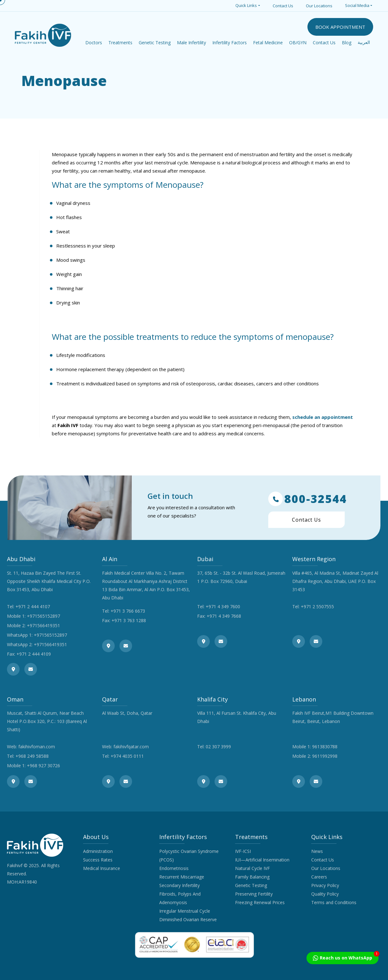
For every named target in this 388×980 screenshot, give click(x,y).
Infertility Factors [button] (230, 43)
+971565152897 (43, 616)
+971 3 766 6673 (128, 611)
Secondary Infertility (179, 885)
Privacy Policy (325, 885)
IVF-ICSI (243, 851)
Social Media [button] (357, 5)
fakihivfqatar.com (131, 747)
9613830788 (325, 747)
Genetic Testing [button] (155, 43)
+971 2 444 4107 (33, 606)
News (317, 851)
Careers (319, 877)
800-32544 (308, 499)
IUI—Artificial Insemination (262, 860)
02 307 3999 (218, 747)
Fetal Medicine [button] (268, 43)
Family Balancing (252, 877)
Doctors (94, 43)
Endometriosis (174, 868)
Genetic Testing (251, 885)
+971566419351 (43, 625)
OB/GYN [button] (298, 43)
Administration (98, 851)
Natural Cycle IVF (252, 868)
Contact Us (283, 6)
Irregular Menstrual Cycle (185, 911)
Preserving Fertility (254, 894)
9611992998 (325, 756)
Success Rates (98, 860)
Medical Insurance (102, 868)
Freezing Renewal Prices (260, 902)
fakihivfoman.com (37, 747)
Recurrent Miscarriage (182, 877)
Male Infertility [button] (191, 43)
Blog (347, 43)
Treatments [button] (120, 43)
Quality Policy (325, 894)
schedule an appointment (323, 417)
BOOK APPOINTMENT (340, 27)
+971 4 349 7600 (223, 606)
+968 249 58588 (32, 756)
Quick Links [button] (246, 5)
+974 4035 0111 (127, 756)
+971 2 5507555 (317, 606)
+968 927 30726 (43, 766)
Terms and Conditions (334, 902)
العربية (364, 43)
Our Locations (319, 6)
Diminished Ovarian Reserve (188, 919)
